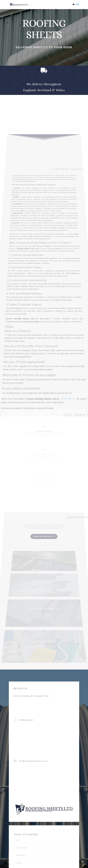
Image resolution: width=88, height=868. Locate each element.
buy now (44, 58)
